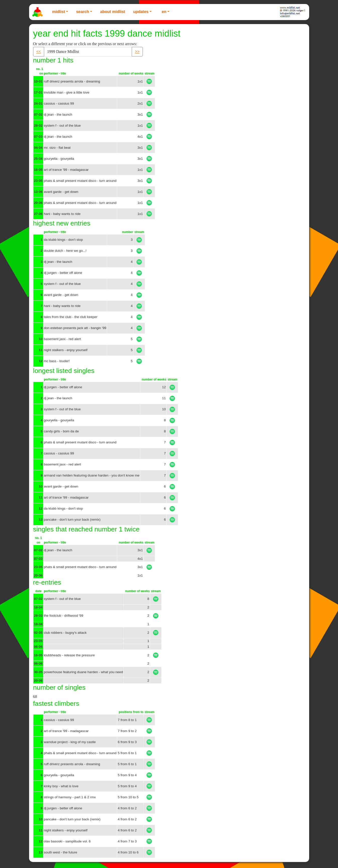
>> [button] (137, 52)
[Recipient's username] (88, 52)
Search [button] (83, 12)
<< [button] (39, 52)
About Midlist (113, 12)
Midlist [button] (59, 12)
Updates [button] (141, 12)
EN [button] (164, 12)
